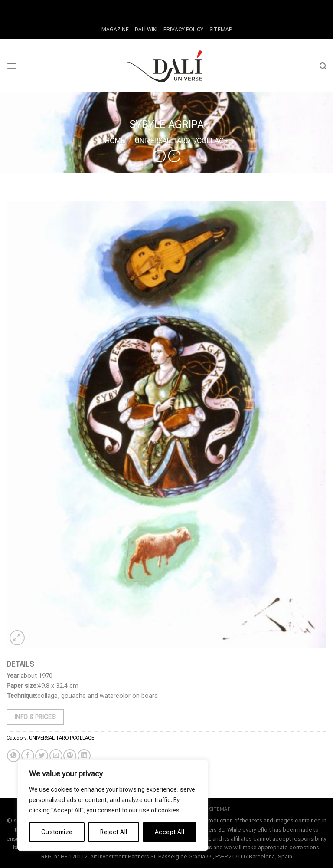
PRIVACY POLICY (183, 30)
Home (115, 141)
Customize (57, 832)
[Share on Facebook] (28, 756)
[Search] (323, 66)
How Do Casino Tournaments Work (51, 5)
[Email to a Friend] (56, 756)
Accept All (170, 832)
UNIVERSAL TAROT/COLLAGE (181, 141)
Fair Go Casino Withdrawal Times (150, 5)
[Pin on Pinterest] (70, 756)
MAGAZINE (118, 30)
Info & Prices (35, 717)
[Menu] (11, 66)
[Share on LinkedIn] (84, 756)
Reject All (114, 832)
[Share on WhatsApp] (13, 756)
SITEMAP (217, 30)
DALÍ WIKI (147, 30)
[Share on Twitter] (42, 756)
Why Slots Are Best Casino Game (246, 5)
